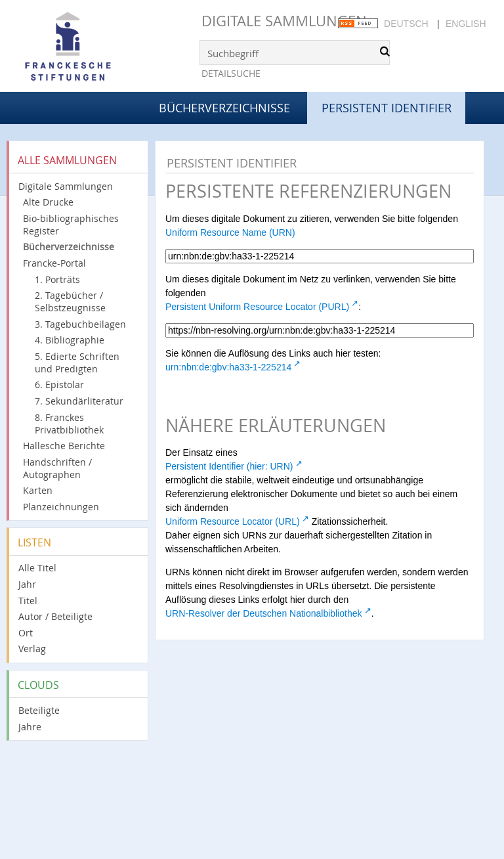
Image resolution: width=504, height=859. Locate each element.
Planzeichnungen (61, 507)
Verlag (32, 649)
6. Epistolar (59, 385)
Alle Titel (37, 568)
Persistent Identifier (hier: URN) (229, 466)
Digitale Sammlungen (284, 21)
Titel (28, 601)
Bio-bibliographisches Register (71, 225)
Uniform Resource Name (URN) (230, 232)
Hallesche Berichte (64, 446)
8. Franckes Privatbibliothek (69, 424)
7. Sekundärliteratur (79, 401)
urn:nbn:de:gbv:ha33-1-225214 (228, 367)
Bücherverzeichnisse (224, 108)
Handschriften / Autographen (57, 468)
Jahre (30, 727)
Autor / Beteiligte (55, 616)
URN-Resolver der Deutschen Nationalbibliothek (264, 613)
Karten (38, 490)
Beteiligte (39, 710)
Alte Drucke (48, 202)
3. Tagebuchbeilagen (80, 324)
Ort (26, 633)
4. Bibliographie (70, 340)
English (466, 24)
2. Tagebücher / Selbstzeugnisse (70, 301)
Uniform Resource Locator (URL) (233, 521)
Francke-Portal (54, 263)
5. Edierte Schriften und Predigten (77, 363)
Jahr (27, 584)
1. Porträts (57, 279)
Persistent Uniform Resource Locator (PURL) (257, 307)
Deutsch (406, 24)
